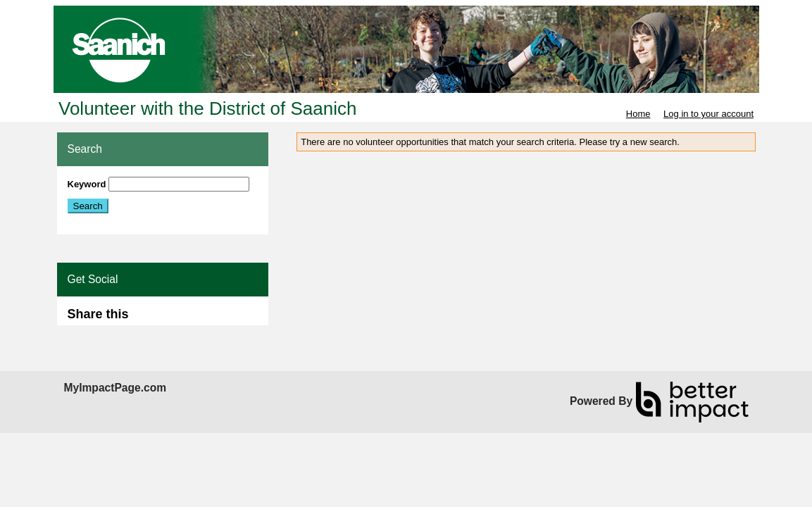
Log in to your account (708, 114)
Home (638, 114)
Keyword (87, 184)
